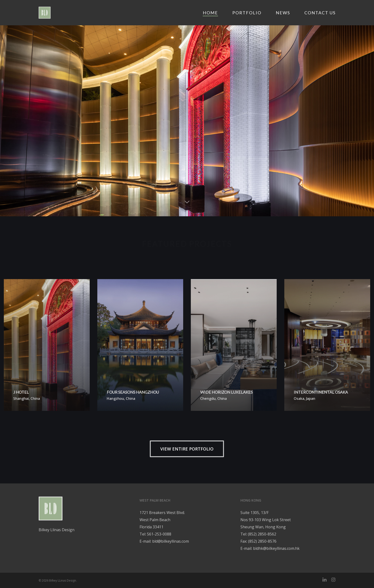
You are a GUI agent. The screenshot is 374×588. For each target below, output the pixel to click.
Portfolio (247, 13)
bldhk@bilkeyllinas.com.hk (276, 548)
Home (210, 13)
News (283, 13)
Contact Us (320, 13)
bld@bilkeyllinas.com (171, 541)
